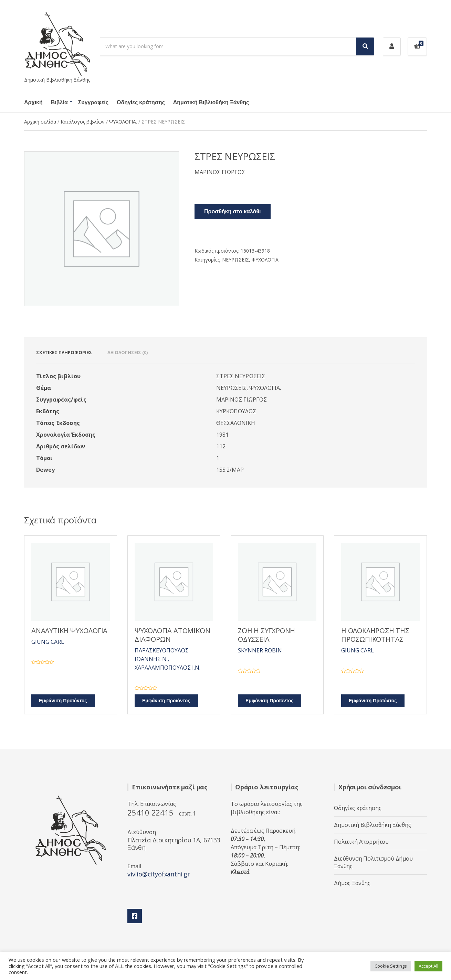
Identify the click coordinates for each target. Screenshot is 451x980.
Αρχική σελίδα (40, 122)
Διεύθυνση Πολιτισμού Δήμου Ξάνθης (373, 862)
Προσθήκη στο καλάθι (233, 212)
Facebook (135, 916)
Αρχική (33, 103)
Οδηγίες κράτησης (141, 103)
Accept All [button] (428, 966)
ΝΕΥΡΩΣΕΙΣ (235, 260)
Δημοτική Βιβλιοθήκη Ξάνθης (211, 103)
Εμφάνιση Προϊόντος (63, 701)
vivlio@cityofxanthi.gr (159, 874)
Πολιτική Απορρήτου (361, 842)
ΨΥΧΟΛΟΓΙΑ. (123, 122)
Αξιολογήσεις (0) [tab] (128, 352)
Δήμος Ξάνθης (352, 883)
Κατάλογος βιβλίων (83, 122)
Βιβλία (59, 103)
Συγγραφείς (93, 103)
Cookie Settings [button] (391, 966)
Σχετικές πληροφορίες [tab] (64, 352)
